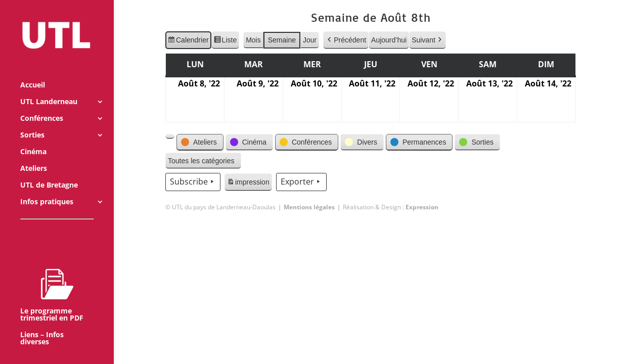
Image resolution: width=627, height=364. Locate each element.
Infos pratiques (47, 189)
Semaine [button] (281, 40)
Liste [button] (225, 41)
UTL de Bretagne (49, 172)
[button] (170, 136)
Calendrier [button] (188, 41)
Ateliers (34, 155)
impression (248, 184)
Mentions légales (309, 207)
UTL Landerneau (49, 88)
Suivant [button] (428, 40)
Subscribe (193, 182)
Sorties (32, 122)
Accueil (33, 72)
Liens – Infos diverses (42, 325)
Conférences (42, 105)
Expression (422, 207)
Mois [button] (253, 40)
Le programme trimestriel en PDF (52, 282)
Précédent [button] (346, 40)
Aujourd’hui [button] (389, 40)
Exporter (301, 182)
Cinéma (33, 139)
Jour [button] (310, 40)
